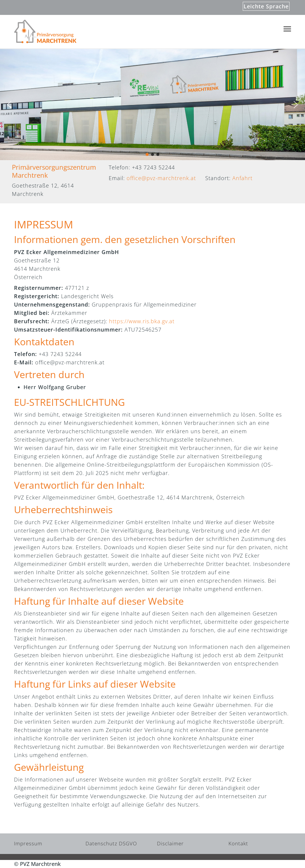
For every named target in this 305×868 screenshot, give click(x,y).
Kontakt (238, 843)
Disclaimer (170, 843)
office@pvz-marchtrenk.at (161, 178)
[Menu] (287, 29)
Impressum (28, 843)
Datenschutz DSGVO (111, 843)
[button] (9, 105)
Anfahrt (242, 178)
